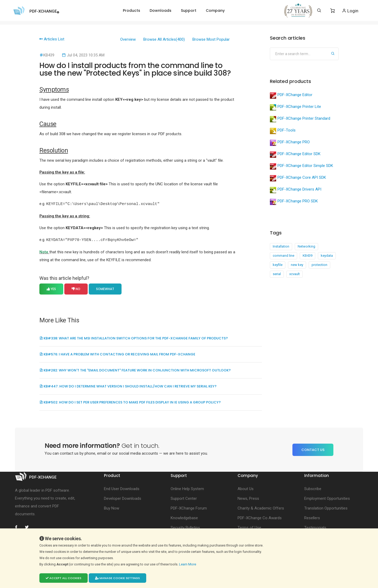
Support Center (184, 498)
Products (132, 10)
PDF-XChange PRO (290, 143)
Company (215, 10)
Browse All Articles (164, 39)
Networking (306, 246)
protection (319, 265)
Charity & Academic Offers (261, 508)
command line (283, 256)
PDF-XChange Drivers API (296, 190)
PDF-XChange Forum (189, 508)
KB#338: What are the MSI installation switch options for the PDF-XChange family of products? (134, 338)
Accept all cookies (64, 578)
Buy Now (112, 508)
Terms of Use (249, 527)
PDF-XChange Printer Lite (295, 107)
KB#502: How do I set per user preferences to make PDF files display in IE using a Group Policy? (130, 402)
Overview (128, 39)
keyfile (278, 265)
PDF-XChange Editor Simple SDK (301, 166)
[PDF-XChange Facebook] (19, 527)
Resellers (312, 517)
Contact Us (313, 449)
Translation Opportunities (326, 508)
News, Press (248, 498)
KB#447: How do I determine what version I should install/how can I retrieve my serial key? (128, 386)
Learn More (188, 564)
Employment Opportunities (327, 498)
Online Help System (187, 488)
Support (189, 10)
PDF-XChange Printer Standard (300, 119)
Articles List (52, 39)
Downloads (161, 10)
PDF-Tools (283, 131)
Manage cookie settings (117, 578)
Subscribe (313, 488)
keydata (327, 256)
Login (350, 11)
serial (277, 274)
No (76, 288)
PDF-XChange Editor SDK (295, 155)
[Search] (319, 10)
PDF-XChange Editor (291, 96)
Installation (281, 246)
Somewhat (105, 288)
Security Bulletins (185, 527)
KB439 (308, 256)
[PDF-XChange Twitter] (29, 527)
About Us (246, 488)
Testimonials (315, 527)
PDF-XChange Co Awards (260, 517)
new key (297, 265)
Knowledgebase (184, 517)
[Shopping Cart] (332, 11)
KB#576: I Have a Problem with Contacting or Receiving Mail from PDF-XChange (117, 354)
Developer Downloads (123, 498)
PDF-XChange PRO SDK (294, 202)
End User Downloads (122, 488)
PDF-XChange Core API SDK (298, 178)
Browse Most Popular (211, 39)
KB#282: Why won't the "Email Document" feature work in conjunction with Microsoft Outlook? (135, 370)
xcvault (295, 274)
